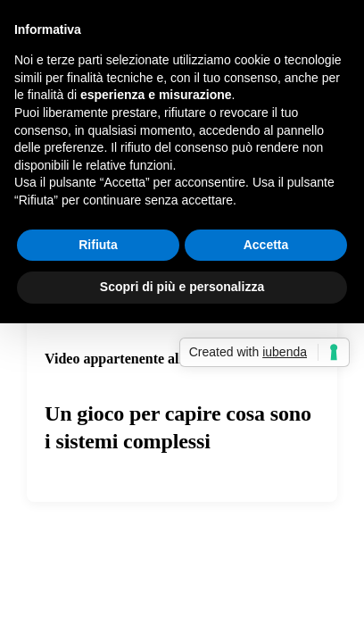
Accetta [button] (266, 245)
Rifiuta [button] (98, 245)
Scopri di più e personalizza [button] (182, 287)
